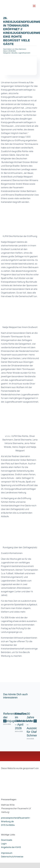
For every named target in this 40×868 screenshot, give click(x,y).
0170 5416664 (8, 825)
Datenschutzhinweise (12, 857)
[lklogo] (11, 3)
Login (4, 844)
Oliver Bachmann (21, 49)
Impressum (7, 853)
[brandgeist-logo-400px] (17, 773)
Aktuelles (14, 53)
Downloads (7, 840)
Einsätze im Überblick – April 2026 (21, 721)
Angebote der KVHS (11, 847)
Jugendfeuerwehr (24, 53)
